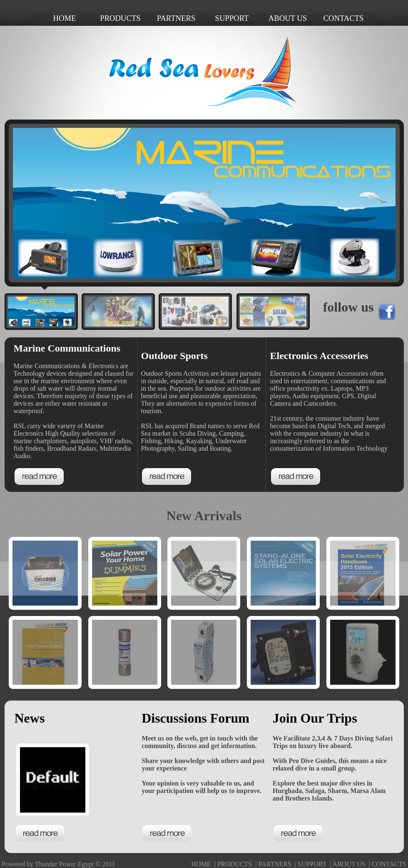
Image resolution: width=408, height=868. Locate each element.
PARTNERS (275, 864)
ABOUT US (349, 864)
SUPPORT (312, 864)
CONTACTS (389, 864)
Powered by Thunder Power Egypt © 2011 (58, 864)
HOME (201, 864)
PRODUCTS (235, 864)
